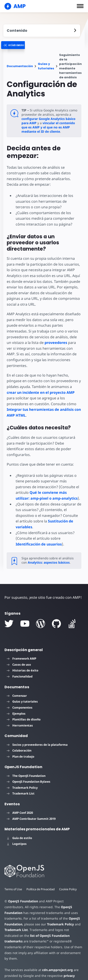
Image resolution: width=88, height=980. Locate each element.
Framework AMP (21, 653)
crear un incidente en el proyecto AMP (41, 392)
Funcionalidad (20, 671)
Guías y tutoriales (46, 66)
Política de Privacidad (41, 883)
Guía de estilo (19, 832)
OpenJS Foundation (23, 896)
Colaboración (19, 745)
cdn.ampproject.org (56, 958)
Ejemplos (16, 708)
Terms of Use (13, 883)
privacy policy (72, 964)
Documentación (20, 66)
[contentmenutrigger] (42, 31)
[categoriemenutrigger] (30, 45)
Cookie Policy (69, 883)
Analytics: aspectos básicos (48, 557)
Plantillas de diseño (24, 714)
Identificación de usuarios (39, 538)
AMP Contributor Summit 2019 (31, 813)
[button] (80, 6)
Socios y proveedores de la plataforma (37, 739)
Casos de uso (19, 659)
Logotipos (17, 838)
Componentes (20, 702)
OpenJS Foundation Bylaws (29, 776)
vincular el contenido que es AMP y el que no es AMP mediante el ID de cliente (48, 127)
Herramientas (20, 720)
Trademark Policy (22, 782)
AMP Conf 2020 (20, 807)
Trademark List (21, 788)
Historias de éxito (23, 665)
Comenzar (17, 690)
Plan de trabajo (20, 751)
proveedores (56, 343)
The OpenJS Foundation (26, 770)
